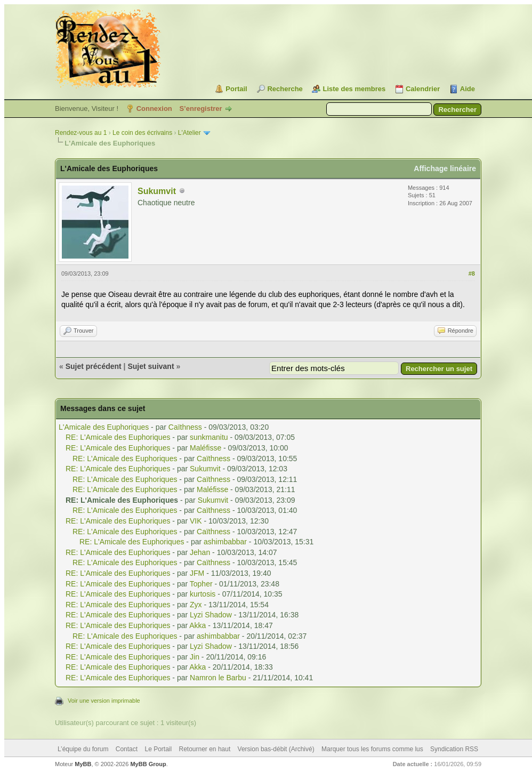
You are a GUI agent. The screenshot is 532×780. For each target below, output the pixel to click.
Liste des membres (354, 89)
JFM (197, 573)
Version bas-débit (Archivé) (276, 749)
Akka (198, 625)
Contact (127, 749)
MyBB (83, 764)
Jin (195, 657)
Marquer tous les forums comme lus (372, 749)
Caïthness (185, 427)
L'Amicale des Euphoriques (104, 427)
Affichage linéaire (445, 168)
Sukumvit (157, 191)
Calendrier (423, 89)
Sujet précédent (94, 366)
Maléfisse (205, 448)
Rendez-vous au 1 (81, 133)
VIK (196, 521)
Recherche (285, 89)
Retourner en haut (205, 749)
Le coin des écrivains (142, 133)
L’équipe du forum (83, 749)
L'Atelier (190, 133)
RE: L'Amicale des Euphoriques (118, 437)
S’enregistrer (200, 108)
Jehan (200, 552)
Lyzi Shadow (211, 615)
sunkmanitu (209, 437)
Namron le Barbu (218, 678)
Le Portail (158, 749)
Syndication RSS (454, 749)
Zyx (196, 605)
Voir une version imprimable (104, 701)
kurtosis (203, 594)
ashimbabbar (225, 542)
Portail (236, 89)
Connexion (154, 108)
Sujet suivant (151, 366)
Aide (467, 89)
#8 (472, 274)
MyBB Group (148, 764)
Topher (201, 584)
